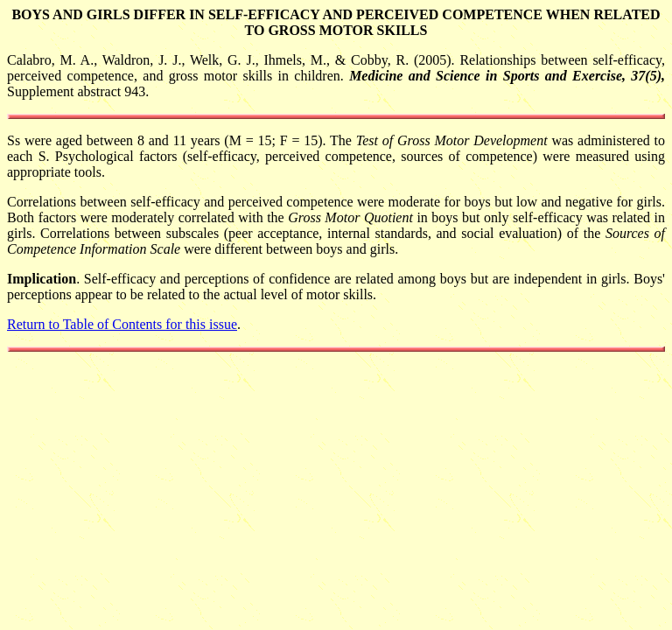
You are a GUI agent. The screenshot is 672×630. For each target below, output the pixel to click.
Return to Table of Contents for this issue (122, 324)
